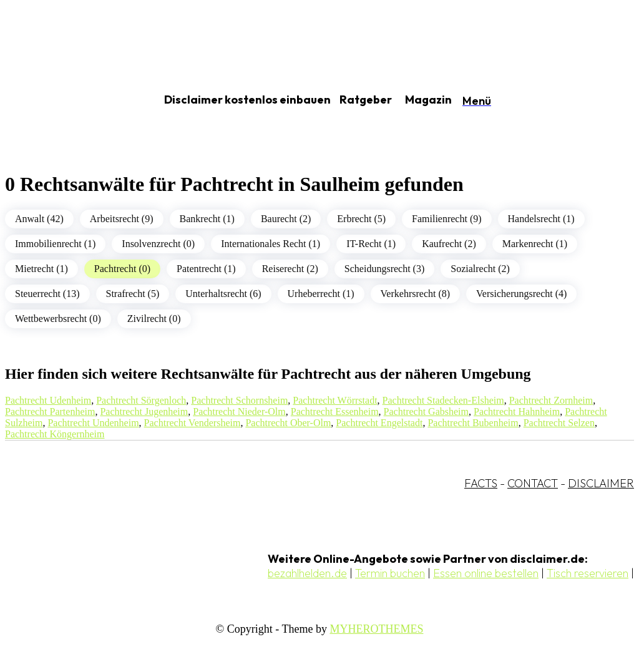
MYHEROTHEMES (376, 629)
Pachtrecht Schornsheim (239, 400)
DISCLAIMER (601, 483)
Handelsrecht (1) (541, 219)
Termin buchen (390, 573)
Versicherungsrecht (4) (521, 294)
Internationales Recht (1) (271, 244)
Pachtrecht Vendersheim (193, 423)
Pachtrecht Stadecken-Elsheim (443, 400)
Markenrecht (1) (535, 244)
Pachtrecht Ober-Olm (288, 423)
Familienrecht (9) (447, 219)
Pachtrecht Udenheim (48, 400)
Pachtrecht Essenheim (335, 411)
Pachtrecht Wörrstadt (335, 400)
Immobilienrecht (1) (55, 244)
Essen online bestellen (486, 573)
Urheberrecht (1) (321, 294)
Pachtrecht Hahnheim (517, 411)
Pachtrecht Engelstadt (379, 423)
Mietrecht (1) (41, 269)
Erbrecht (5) (361, 219)
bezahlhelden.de (307, 573)
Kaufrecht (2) (449, 244)
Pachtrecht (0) (122, 269)
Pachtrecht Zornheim (551, 400)
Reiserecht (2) (290, 269)
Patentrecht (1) (206, 269)
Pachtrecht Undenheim (93, 423)
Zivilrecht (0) (154, 319)
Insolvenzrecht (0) (158, 244)
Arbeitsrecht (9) (122, 219)
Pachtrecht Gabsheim (426, 411)
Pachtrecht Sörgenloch (141, 400)
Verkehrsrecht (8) (416, 294)
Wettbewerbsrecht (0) (58, 319)
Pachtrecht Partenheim (50, 411)
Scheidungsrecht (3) (384, 269)
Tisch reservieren (588, 573)
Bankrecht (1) (207, 219)
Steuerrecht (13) (47, 294)
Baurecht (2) (286, 219)
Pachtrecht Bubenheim (473, 423)
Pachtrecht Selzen (559, 423)
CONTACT (533, 483)
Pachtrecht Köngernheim (55, 434)
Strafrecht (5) (133, 294)
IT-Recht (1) (371, 244)
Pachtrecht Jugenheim (144, 411)
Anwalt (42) (39, 219)
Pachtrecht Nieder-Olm (239, 411)
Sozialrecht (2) (480, 269)
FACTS (481, 483)
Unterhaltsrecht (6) (223, 294)
